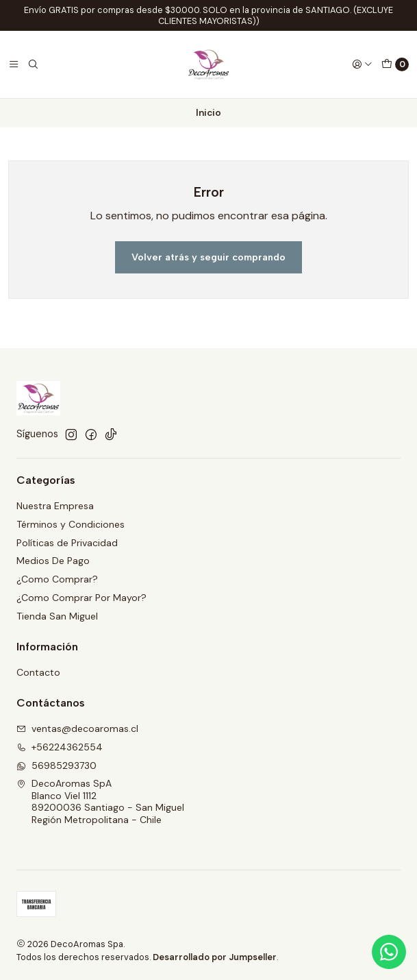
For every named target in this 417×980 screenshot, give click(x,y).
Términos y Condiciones (71, 524)
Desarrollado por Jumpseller (215, 957)
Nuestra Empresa (55, 506)
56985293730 (56, 765)
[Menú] (14, 64)
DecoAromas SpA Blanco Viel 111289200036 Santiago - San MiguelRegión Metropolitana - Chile (100, 801)
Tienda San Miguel (57, 616)
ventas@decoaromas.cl (77, 728)
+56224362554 (60, 747)
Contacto (38, 672)
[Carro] (395, 64)
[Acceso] (362, 64)
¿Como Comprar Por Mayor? (81, 598)
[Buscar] (33, 64)
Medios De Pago (53, 561)
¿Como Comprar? (57, 579)
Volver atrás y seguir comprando (209, 257)
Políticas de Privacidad (67, 543)
